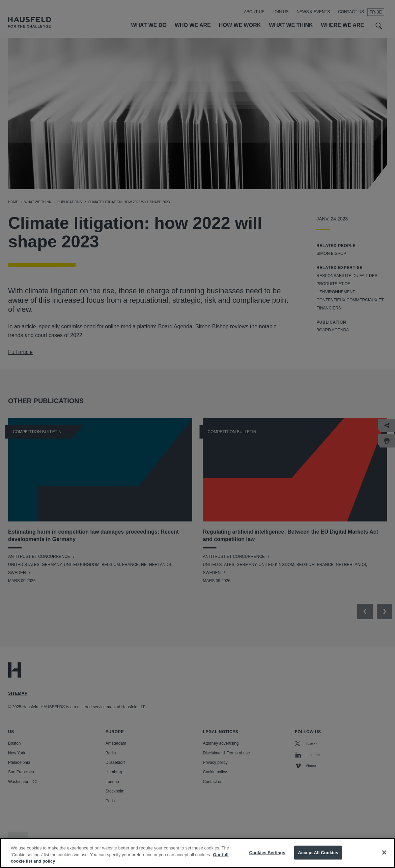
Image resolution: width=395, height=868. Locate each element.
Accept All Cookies (318, 859)
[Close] (384, 859)
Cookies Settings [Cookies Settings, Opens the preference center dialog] (267, 859)
